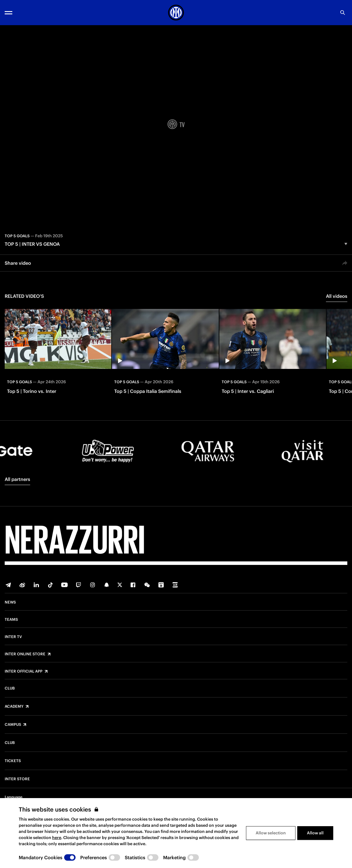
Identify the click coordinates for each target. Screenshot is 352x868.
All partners (17, 479)
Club (10, 688)
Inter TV (13, 637)
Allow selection (271, 833)
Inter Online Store (25, 654)
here (57, 838)
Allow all (315, 833)
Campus (13, 725)
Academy (14, 707)
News (10, 602)
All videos (337, 296)
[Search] (343, 13)
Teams (11, 620)
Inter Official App (24, 671)
